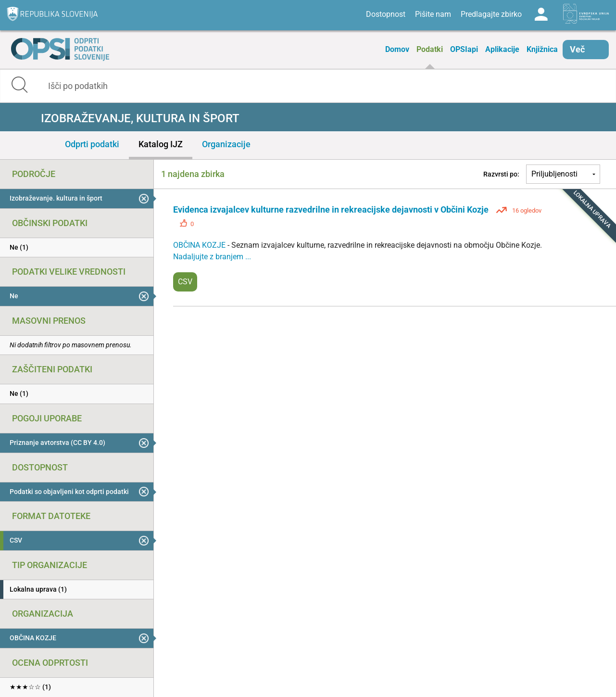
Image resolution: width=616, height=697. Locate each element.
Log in (541, 14)
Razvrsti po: (501, 174)
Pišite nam (433, 14)
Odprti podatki (92, 144)
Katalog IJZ (161, 144)
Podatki (430, 49)
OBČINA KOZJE (200, 245)
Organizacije (226, 144)
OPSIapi (464, 49)
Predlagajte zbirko (491, 14)
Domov (397, 49)
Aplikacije (502, 49)
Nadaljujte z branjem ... (212, 257)
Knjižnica (542, 49)
